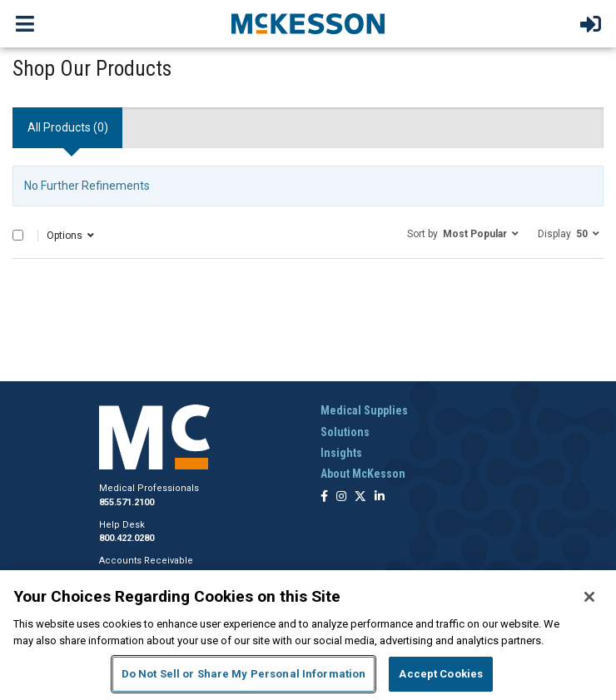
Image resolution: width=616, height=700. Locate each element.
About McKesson (363, 474)
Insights (341, 453)
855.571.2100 (127, 502)
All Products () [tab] (68, 127)
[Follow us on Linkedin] (380, 497)
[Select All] (18, 235)
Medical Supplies (364, 410)
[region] (308, 635)
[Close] (589, 597)
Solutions (345, 432)
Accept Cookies (441, 674)
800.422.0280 (127, 538)
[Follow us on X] (360, 497)
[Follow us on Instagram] (341, 497)
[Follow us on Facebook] (324, 497)
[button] (463, 233)
